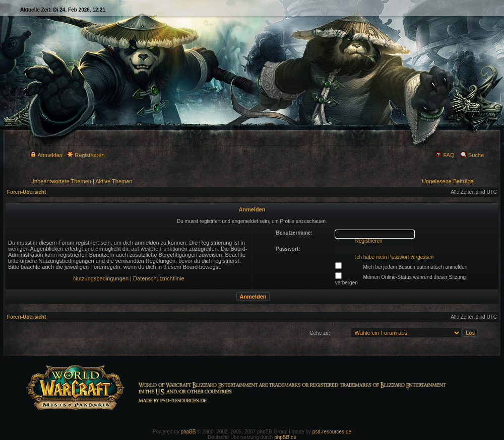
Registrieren (86, 155)
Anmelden (46, 155)
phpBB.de (285, 437)
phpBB (188, 432)
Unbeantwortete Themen (61, 181)
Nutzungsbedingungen (101, 278)
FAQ (445, 155)
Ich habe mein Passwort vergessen (395, 257)
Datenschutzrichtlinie (159, 278)
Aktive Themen (114, 181)
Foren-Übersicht (26, 192)
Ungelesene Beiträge (448, 181)
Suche (472, 155)
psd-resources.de (332, 432)
